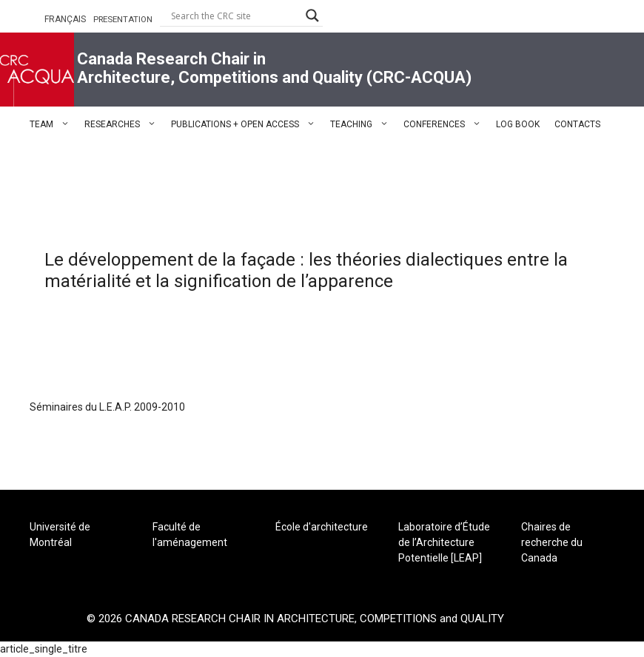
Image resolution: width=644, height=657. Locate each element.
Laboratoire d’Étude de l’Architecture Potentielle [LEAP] (444, 542)
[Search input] (235, 16)
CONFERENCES (446, 124)
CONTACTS (577, 124)
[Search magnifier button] (312, 16)
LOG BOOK (518, 124)
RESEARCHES (124, 124)
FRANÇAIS (65, 19)
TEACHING (363, 124)
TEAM (53, 124)
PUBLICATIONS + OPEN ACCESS (247, 124)
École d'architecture (322, 527)
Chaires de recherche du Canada (552, 542)
